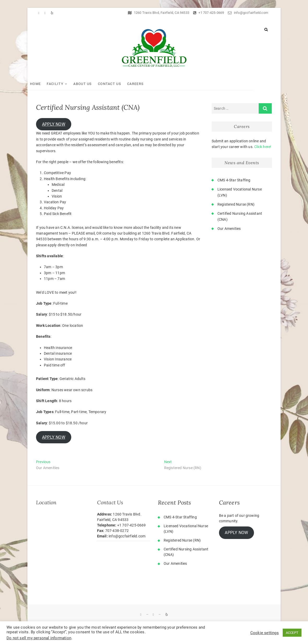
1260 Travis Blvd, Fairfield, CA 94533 (159, 13)
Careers (144, 84)
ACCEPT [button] (292, 633)
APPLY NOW (54, 124)
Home (44, 84)
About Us (91, 84)
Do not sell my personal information (39, 638)
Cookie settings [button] (265, 633)
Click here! (263, 147)
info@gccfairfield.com (248, 13)
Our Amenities (229, 229)
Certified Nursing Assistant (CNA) (186, 552)
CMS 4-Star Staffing (234, 180)
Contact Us (118, 84)
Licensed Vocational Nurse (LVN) (186, 529)
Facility (64, 84)
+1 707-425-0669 (209, 13)
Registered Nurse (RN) (236, 204)
